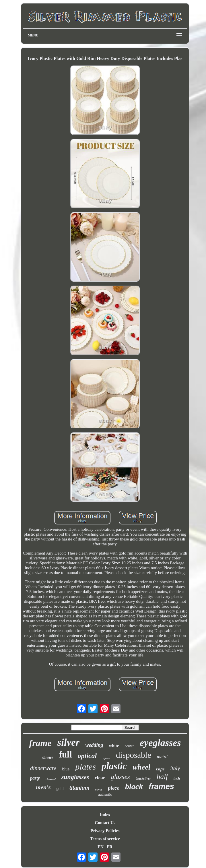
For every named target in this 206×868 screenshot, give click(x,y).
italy (175, 768)
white (114, 746)
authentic (105, 794)
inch (177, 778)
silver (69, 742)
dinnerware (43, 768)
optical (87, 756)
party (35, 778)
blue (66, 769)
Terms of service (105, 839)
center (129, 746)
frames (161, 786)
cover (98, 789)
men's (43, 787)
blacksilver (143, 778)
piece (114, 788)
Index (105, 815)
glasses (120, 777)
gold (60, 789)
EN (101, 847)
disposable (133, 755)
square (106, 758)
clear (100, 778)
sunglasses (75, 777)
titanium (79, 788)
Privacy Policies (105, 831)
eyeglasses (160, 743)
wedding (94, 745)
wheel (141, 767)
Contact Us (105, 823)
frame (40, 743)
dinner (48, 757)
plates (85, 767)
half (162, 777)
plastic (114, 766)
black (134, 786)
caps (160, 769)
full (66, 754)
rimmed (51, 779)
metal (162, 757)
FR (110, 847)
